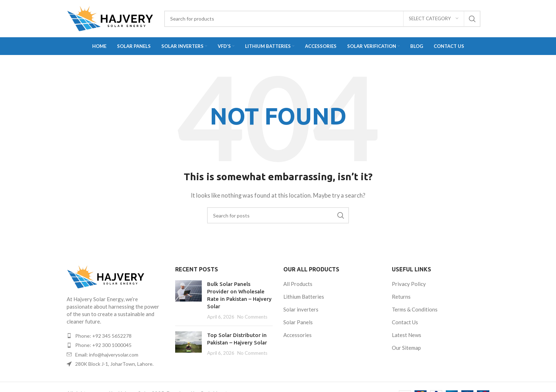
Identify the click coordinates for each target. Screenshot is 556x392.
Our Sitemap (406, 348)
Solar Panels (298, 322)
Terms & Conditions (415, 309)
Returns (401, 297)
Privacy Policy (409, 284)
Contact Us (405, 322)
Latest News (407, 335)
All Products (298, 284)
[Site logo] (110, 18)
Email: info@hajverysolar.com (107, 355)
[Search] (322, 19)
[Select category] (434, 19)
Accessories (298, 335)
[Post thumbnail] (188, 300)
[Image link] (106, 276)
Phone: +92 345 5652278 (103, 336)
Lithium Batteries (304, 297)
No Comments (252, 317)
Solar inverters (301, 309)
